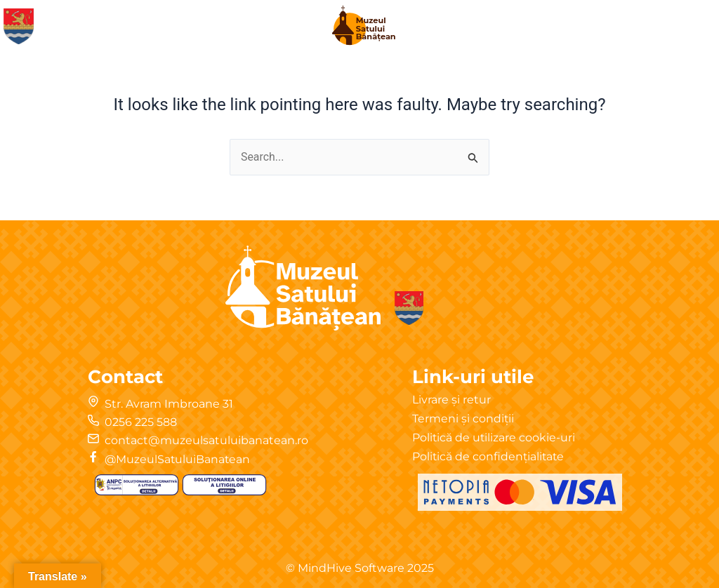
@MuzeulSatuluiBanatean (178, 459)
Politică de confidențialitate (489, 456)
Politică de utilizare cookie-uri (494, 437)
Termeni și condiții (463, 419)
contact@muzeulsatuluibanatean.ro (206, 440)
